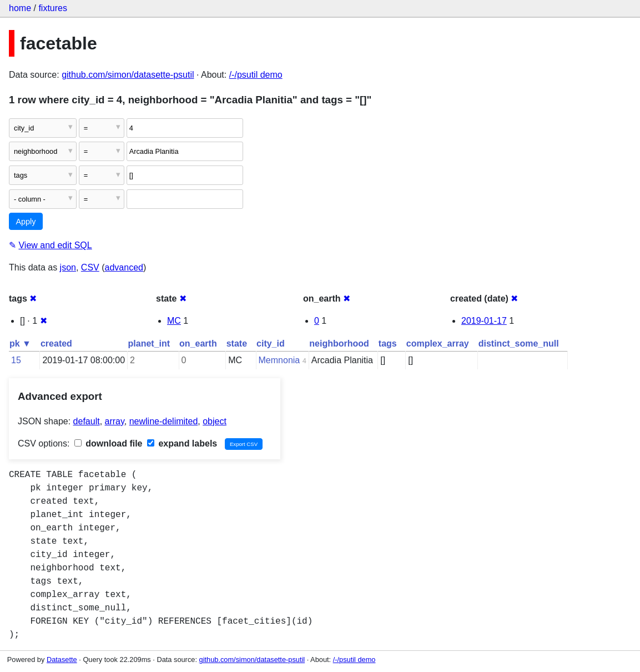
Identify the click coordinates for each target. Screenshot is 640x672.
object (215, 421)
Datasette (62, 660)
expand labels (182, 443)
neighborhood (339, 343)
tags (388, 343)
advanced (124, 267)
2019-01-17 (484, 321)
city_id (271, 343)
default (87, 421)
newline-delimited (164, 421)
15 (16, 360)
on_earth (198, 343)
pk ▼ (20, 343)
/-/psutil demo (256, 75)
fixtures (53, 8)
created (56, 343)
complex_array (438, 343)
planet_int (149, 343)
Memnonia (279, 360)
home (20, 8)
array (115, 421)
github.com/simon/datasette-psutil (128, 75)
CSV (90, 267)
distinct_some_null (519, 343)
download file (109, 443)
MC (174, 321)
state (237, 343)
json (68, 267)
